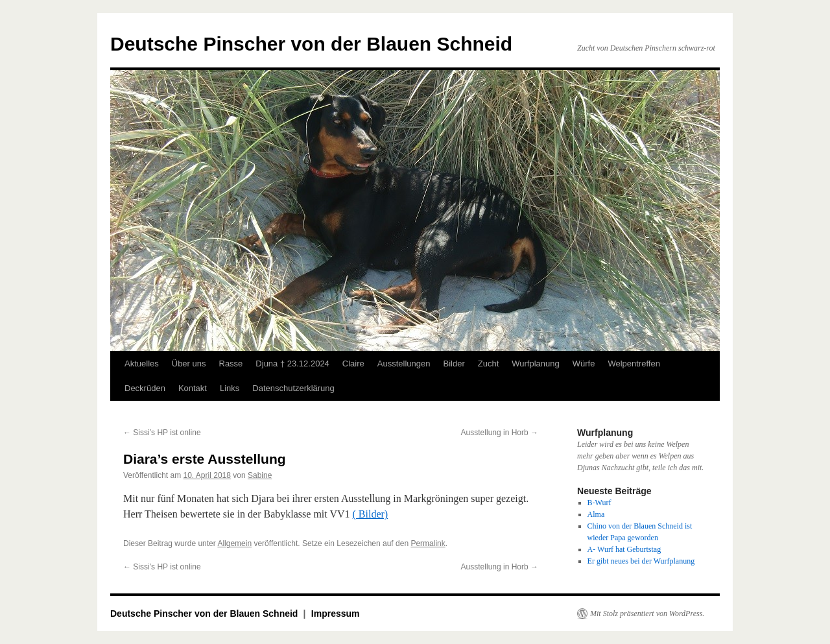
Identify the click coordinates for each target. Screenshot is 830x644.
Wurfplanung (535, 364)
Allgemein (234, 543)
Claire (353, 364)
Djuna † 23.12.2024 (292, 364)
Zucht (489, 364)
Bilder (454, 364)
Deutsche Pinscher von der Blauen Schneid (311, 44)
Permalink (428, 543)
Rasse (231, 364)
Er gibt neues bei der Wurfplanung (641, 561)
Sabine (260, 475)
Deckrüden (145, 388)
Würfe (584, 364)
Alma (596, 514)
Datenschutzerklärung (293, 388)
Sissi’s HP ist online (162, 433)
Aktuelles (142, 364)
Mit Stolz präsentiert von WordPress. (647, 614)
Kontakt (193, 388)
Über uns (189, 364)
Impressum (336, 614)
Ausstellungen (404, 364)
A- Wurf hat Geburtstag (624, 549)
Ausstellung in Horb (500, 433)
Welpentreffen (634, 364)
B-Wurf (599, 503)
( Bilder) (371, 514)
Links (230, 388)
